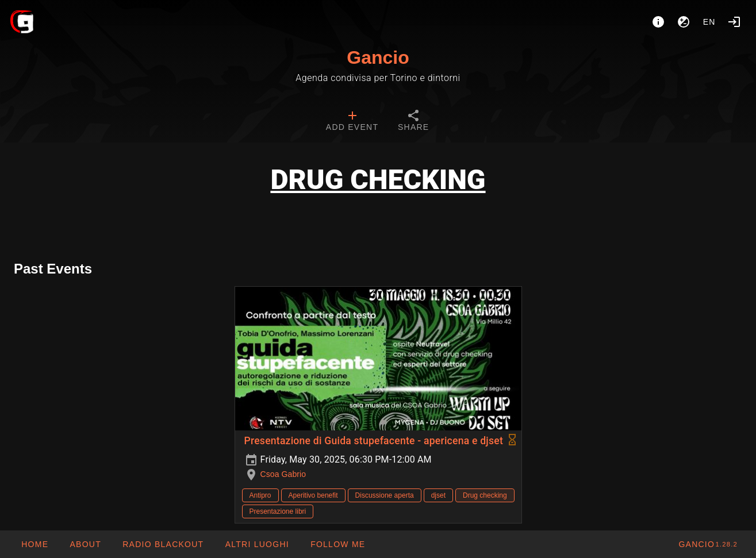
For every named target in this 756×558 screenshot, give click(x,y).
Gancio (378, 57)
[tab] (352, 122)
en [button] (709, 22)
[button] (256, 544)
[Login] (734, 22)
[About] (658, 22)
